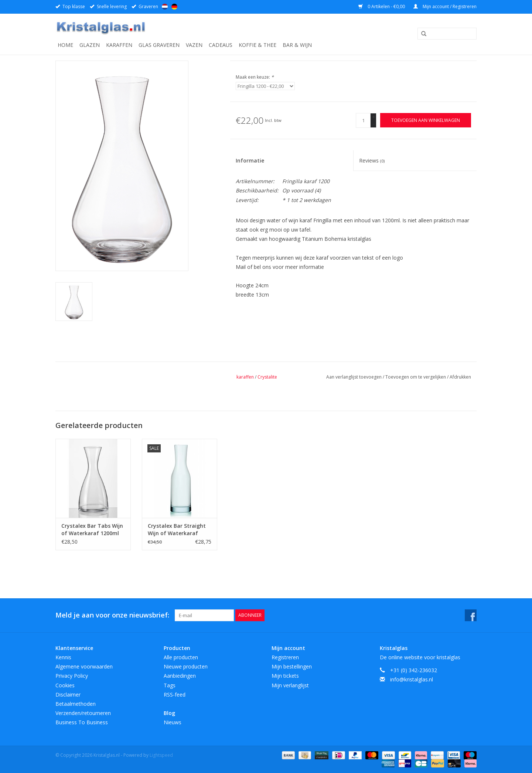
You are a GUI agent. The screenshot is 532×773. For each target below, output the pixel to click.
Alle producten (181, 657)
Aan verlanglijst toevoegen (354, 377)
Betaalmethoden (76, 704)
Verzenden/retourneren (83, 713)
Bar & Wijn (297, 45)
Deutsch (174, 7)
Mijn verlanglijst (290, 685)
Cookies (65, 685)
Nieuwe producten (186, 666)
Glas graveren (159, 45)
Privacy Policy (72, 676)
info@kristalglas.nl (412, 679)
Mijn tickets (285, 676)
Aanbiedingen (180, 676)
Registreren (285, 657)
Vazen (194, 45)
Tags (170, 685)
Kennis (63, 657)
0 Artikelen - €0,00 (382, 6)
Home (65, 45)
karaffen (245, 377)
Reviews (372, 160)
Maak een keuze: (255, 77)
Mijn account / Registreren (445, 6)
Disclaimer (68, 695)
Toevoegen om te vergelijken (416, 377)
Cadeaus (221, 45)
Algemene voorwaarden (84, 666)
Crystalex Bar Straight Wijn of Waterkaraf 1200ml (177, 530)
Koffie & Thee (258, 45)
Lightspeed (161, 755)
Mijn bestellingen (292, 666)
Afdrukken (460, 377)
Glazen (90, 45)
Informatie (250, 160)
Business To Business (82, 722)
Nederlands (165, 7)
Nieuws (173, 722)
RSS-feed (175, 695)
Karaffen (119, 45)
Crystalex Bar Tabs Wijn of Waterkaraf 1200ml (92, 529)
